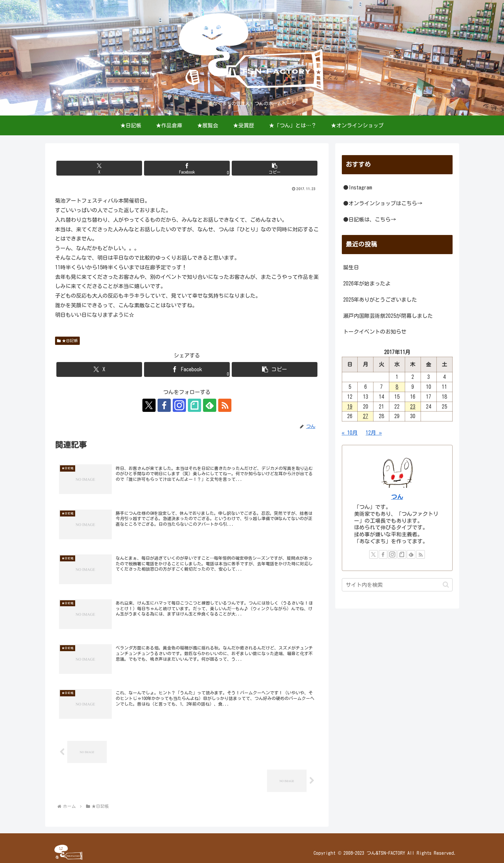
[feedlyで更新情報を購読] (210, 405)
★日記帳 (68, 341)
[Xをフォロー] (149, 405)
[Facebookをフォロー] (164, 405)
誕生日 (351, 267)
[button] (275, 168)
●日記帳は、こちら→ (370, 219)
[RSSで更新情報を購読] (225, 405)
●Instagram (358, 187)
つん (397, 497)
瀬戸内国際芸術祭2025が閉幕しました (388, 316)
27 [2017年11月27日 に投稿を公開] (366, 416)
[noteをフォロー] (194, 405)
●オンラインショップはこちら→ (383, 203)
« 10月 (350, 433)
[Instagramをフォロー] (179, 405)
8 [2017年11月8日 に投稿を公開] (397, 387)
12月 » (374, 433)
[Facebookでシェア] (187, 168)
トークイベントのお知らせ (375, 332)
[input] (397, 585)
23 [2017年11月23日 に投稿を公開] (413, 407)
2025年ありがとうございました (380, 300)
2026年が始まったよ (367, 283)
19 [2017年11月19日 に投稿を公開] (350, 407)
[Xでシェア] (99, 168)
